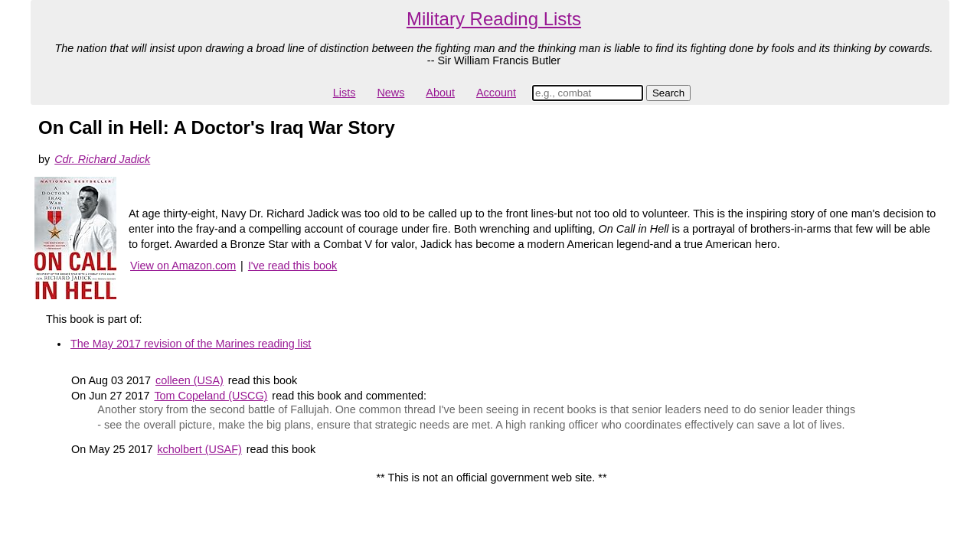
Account (496, 93)
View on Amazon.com (183, 266)
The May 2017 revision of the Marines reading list (191, 344)
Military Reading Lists (494, 19)
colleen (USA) (189, 380)
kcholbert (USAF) (199, 449)
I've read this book (292, 266)
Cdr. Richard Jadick (102, 159)
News (390, 93)
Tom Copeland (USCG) (211, 396)
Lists (345, 93)
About (440, 93)
